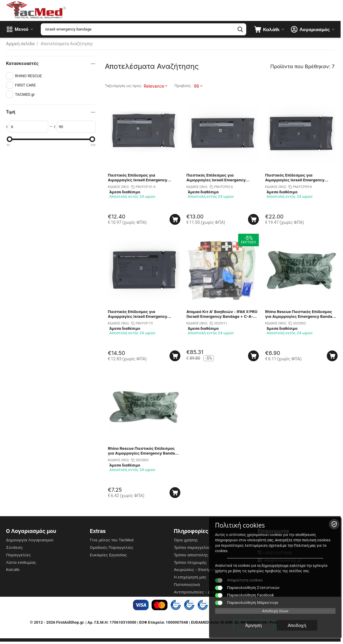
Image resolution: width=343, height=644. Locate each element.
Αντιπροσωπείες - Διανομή (198, 592)
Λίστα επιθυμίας (21, 562)
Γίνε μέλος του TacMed (112, 540)
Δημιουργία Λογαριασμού (30, 540)
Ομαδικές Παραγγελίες (112, 547)
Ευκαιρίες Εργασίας (108, 555)
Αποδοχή (306, 625)
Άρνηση (263, 625)
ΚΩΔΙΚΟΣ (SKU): (119, 187)
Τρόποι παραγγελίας (193, 547)
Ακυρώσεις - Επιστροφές (197, 569)
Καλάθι (13, 569)
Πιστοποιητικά (187, 584)
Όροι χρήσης (186, 540)
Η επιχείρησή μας (190, 577)
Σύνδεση (14, 547)
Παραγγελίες (18, 555)
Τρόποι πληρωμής (190, 562)
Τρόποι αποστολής (191, 555)
